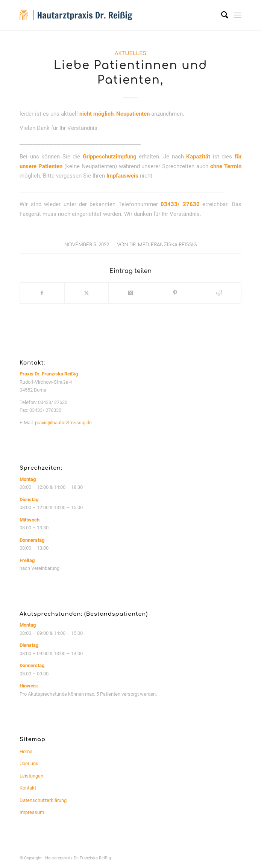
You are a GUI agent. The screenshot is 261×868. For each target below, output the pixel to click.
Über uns (29, 763)
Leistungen (31, 776)
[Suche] (221, 15)
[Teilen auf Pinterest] (175, 293)
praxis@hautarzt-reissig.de (63, 423)
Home (26, 751)
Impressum (32, 812)
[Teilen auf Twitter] (87, 293)
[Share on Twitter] (131, 293)
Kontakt (28, 788)
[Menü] (237, 15)
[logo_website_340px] (108, 15)
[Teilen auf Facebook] (42, 293)
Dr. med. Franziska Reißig (163, 245)
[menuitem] (221, 15)
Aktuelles (130, 53)
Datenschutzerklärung (43, 800)
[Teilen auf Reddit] (219, 293)
